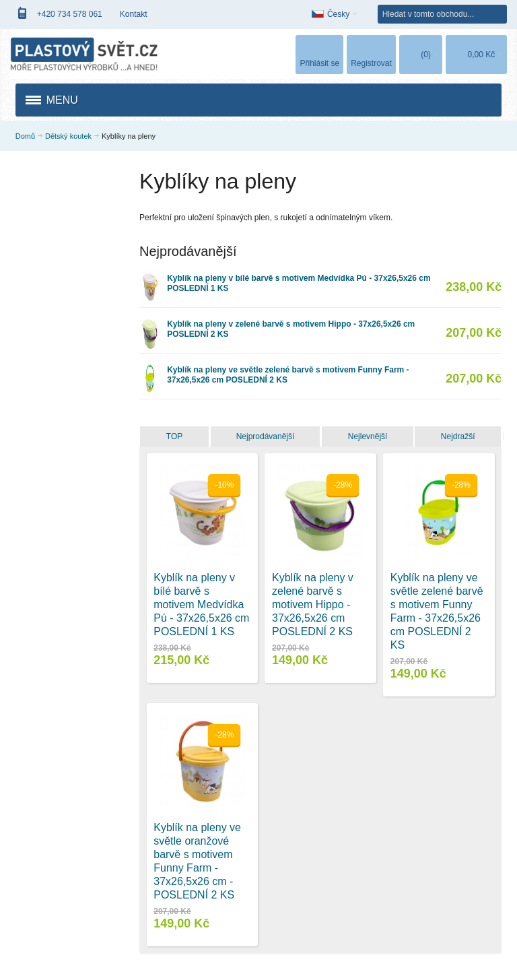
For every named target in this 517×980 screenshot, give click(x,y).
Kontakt (134, 14)
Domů (25, 136)
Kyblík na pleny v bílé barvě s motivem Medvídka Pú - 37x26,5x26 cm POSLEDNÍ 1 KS (201, 605)
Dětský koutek (68, 136)
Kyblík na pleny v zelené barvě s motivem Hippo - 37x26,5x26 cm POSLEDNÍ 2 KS (313, 605)
